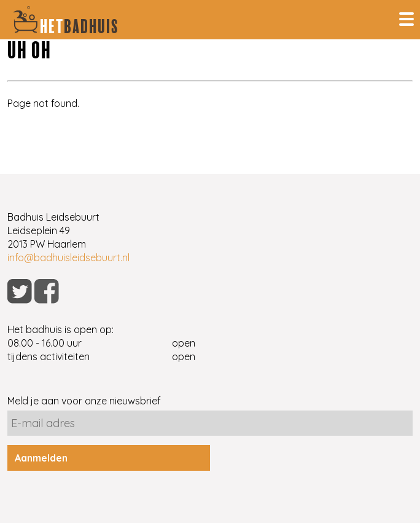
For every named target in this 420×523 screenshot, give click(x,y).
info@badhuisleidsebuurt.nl (68, 258)
